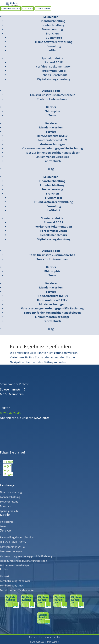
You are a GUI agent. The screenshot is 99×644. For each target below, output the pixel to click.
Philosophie (52, 111)
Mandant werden (51, 127)
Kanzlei (51, 107)
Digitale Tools (51, 91)
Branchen (52, 33)
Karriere (51, 123)
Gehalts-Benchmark (54, 75)
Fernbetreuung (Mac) (12, 585)
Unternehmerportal (12, 8)
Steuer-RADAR (54, 62)
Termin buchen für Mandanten (18, 590)
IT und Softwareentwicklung (54, 42)
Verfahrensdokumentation (54, 66)
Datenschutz (37, 642)
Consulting (54, 46)
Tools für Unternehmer (52, 99)
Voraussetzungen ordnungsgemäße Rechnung (52, 148)
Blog (51, 169)
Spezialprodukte (52, 58)
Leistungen (51, 17)
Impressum (53, 642)
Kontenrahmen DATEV (52, 140)
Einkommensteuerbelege (52, 157)
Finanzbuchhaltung (52, 21)
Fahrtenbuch (52, 161)
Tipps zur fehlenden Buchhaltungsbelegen (52, 153)
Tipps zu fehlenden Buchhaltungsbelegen (23, 561)
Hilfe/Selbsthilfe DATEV (52, 136)
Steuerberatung (52, 29)
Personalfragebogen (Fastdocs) (18, 537)
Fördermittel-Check (54, 71)
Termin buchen (44, 8)
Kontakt (5, 576)
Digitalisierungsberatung (54, 79)
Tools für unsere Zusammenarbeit (52, 95)
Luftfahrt (54, 50)
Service (51, 132)
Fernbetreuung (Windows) (15, 581)
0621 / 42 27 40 (10, 413)
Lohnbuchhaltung (52, 25)
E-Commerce (54, 38)
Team (52, 115)
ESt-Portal (29, 8)
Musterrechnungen (52, 144)
